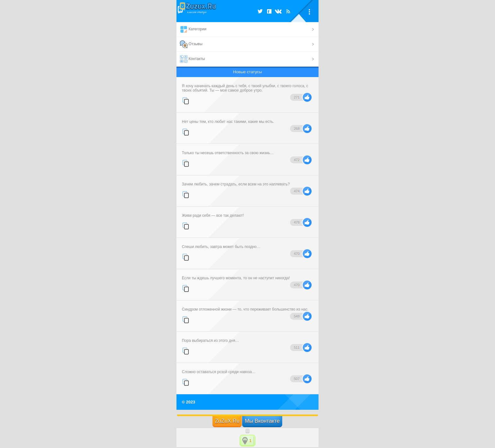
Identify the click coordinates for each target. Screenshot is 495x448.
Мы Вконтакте (262, 421)
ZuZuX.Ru (227, 421)
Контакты (192, 59)
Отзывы (191, 44)
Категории (193, 29)
